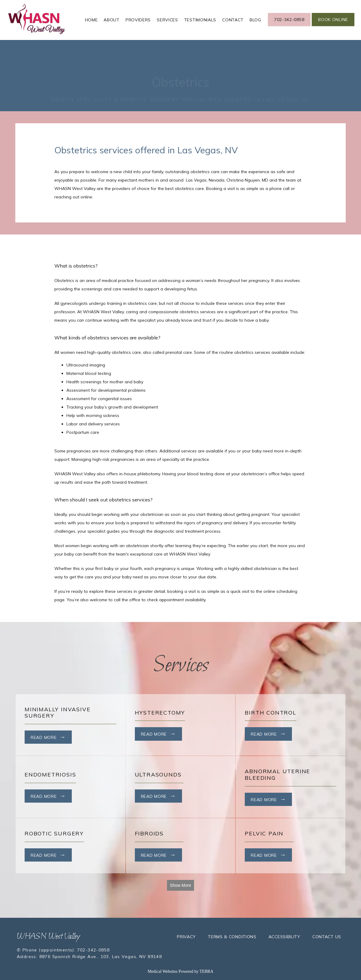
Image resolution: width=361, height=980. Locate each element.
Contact (233, 20)
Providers (138, 20)
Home (91, 20)
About (112, 20)
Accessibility (284, 937)
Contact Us (327, 937)
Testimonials (200, 20)
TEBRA (206, 971)
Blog (255, 20)
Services (167, 20)
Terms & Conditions (232, 937)
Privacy (186, 937)
